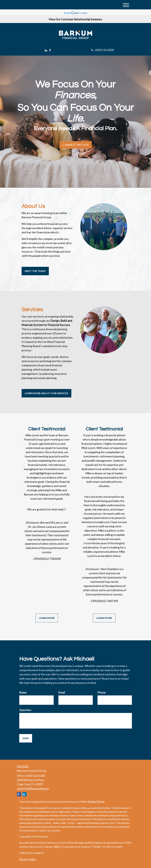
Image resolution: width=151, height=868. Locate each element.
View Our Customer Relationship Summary (75, 19)
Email (62, 692)
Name (23, 692)
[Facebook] (50, 50)
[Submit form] (26, 738)
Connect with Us (76, 145)
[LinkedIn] (46, 50)
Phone (102, 692)
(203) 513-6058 (102, 50)
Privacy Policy (28, 859)
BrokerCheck (96, 801)
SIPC (57, 847)
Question (25, 710)
